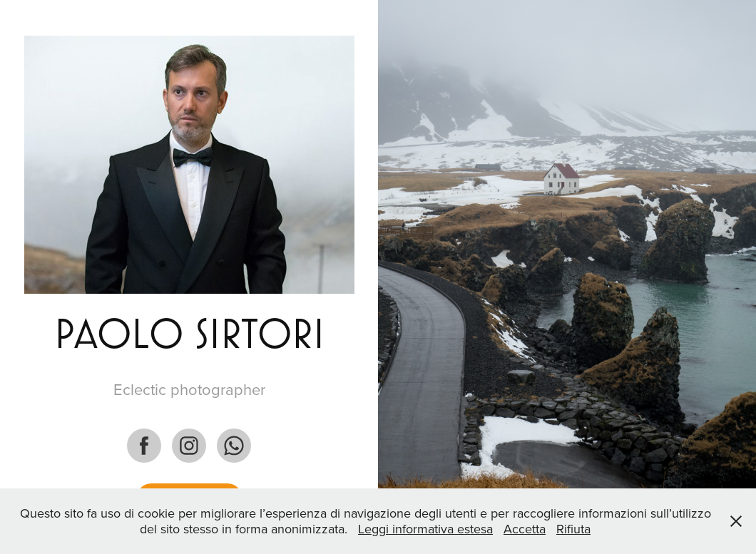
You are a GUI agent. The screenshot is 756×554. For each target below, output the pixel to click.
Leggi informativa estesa (425, 529)
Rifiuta (573, 529)
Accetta (525, 529)
